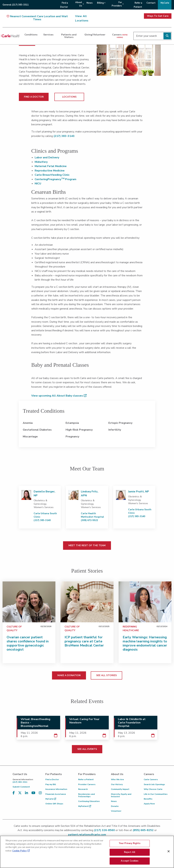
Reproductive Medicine (50, 171)
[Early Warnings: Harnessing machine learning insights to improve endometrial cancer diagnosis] (145, 602)
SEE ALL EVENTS (87, 749)
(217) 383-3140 (64, 136)
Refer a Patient (86, 779)
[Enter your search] (152, 36)
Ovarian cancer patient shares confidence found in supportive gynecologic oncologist (28, 643)
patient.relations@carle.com (87, 835)
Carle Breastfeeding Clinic (52, 175)
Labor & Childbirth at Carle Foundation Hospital (132, 723)
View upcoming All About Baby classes (57, 396)
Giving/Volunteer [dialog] (95, 35)
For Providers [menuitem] (117, 4)
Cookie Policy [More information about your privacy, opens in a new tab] (19, 852)
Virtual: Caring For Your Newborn (84, 721)
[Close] (169, 852)
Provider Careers (87, 784)
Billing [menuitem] (100, 3)
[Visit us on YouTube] (33, 795)
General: (16, 5)
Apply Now (149, 804)
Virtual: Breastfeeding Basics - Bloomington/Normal (36, 723)
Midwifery (41, 162)
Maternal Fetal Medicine (51, 166)
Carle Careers (151, 779)
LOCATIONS (69, 97)
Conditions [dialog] (31, 35)
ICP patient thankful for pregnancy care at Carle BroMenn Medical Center (84, 641)
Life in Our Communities (156, 794)
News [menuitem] (90, 3)
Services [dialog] (48, 35)
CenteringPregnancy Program (55, 179)
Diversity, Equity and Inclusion (121, 795)
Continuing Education (89, 801)
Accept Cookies (130, 862)
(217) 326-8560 (104, 830)
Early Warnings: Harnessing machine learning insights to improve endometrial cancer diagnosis (145, 643)
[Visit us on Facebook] (14, 795)
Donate (115, 806)
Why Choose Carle (153, 789)
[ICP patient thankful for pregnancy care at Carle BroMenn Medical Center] (87, 602)
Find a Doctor (52, 779)
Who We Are (117, 779)
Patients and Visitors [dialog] (69, 36)
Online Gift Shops (54, 804)
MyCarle (51, 799)
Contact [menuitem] (151, 3)
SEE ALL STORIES (106, 675)
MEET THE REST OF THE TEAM (87, 545)
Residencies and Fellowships (86, 795)
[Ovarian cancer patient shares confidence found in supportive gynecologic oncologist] (29, 602)
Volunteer (116, 811)
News (114, 801)
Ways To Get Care (158, 16)
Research (83, 789)
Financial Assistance (56, 794)
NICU (38, 184)
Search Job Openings (154, 784)
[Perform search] (167, 36)
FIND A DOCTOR (34, 97)
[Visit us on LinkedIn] (27, 795)
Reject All (130, 853)
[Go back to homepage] (10, 36)
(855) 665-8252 (143, 830)
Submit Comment (21, 787)
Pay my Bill (51, 784)
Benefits (148, 799)
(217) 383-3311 (26, 781)
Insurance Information (56, 789)
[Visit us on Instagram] (40, 795)
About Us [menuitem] (79, 4)
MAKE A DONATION (69, 675)
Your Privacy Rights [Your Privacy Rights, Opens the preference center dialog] (130, 844)
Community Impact (120, 789)
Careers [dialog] (120, 36)
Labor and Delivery (47, 157)
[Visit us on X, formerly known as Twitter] (20, 795)
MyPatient (85, 806)
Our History (117, 784)
